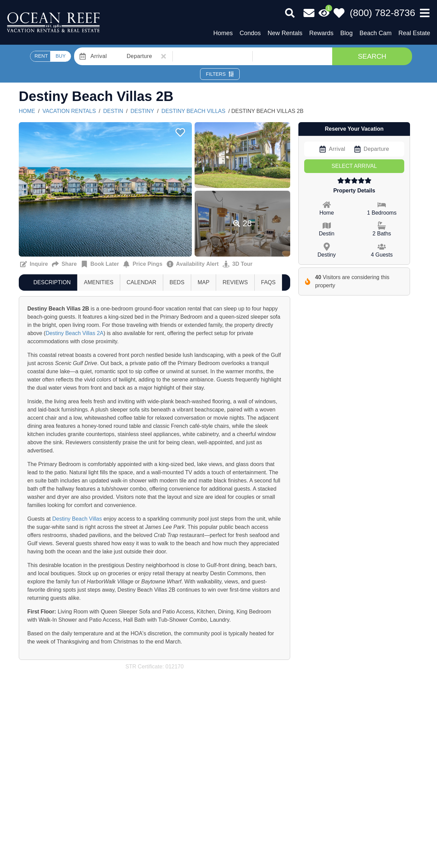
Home (27, 111)
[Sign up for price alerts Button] (143, 264)
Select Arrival (354, 166)
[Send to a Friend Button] (64, 264)
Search (372, 56)
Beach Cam (376, 33)
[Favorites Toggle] (339, 13)
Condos (250, 33)
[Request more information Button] (34, 264)
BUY (61, 56)
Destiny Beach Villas (77, 519)
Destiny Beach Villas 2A (74, 333)
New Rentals (285, 33)
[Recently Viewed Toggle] (324, 13)
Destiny (142, 111)
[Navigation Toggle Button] (425, 13)
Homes (223, 33)
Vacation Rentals (69, 111)
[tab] (52, 283)
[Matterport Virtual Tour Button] (237, 264)
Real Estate (414, 33)
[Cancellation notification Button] (193, 264)
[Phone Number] (383, 13)
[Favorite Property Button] (180, 130)
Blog (347, 33)
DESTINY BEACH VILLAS (193, 111)
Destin (113, 111)
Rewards (321, 33)
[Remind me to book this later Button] (100, 264)
